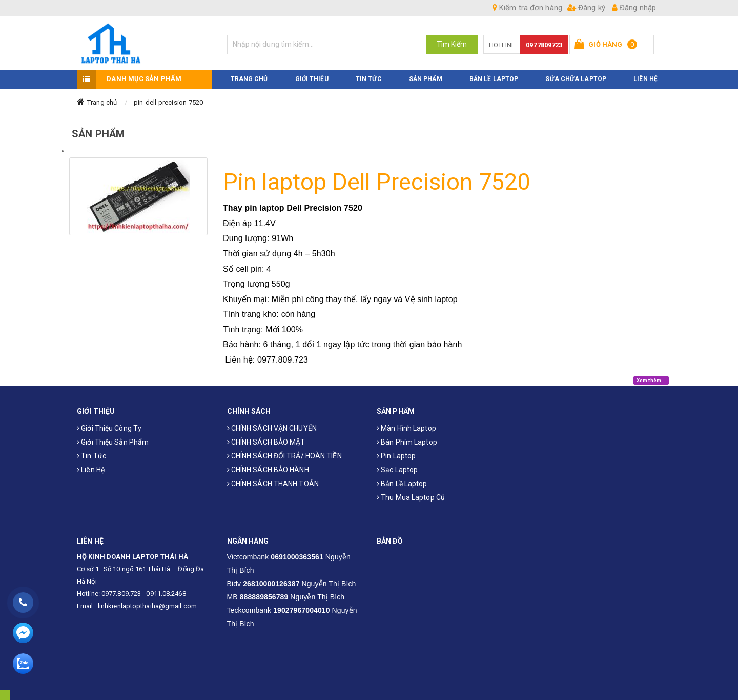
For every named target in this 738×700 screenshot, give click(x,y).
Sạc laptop (397, 469)
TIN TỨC (369, 78)
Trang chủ (102, 102)
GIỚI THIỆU (312, 78)
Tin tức (91, 455)
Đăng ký (586, 8)
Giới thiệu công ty (109, 428)
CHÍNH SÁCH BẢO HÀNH (268, 469)
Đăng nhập (634, 8)
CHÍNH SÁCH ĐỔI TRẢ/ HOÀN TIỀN (284, 455)
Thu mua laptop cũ (411, 497)
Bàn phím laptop (407, 442)
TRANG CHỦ (249, 78)
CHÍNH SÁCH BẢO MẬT (266, 442)
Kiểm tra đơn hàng (527, 8)
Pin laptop (396, 455)
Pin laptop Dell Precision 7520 (376, 182)
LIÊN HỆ (645, 78)
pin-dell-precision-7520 (168, 102)
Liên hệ (91, 469)
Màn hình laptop (406, 428)
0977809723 (544, 45)
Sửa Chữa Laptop (576, 78)
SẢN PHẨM (426, 78)
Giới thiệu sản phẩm (113, 442)
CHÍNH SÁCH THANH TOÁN (273, 483)
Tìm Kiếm (452, 44)
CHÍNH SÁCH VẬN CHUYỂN (272, 428)
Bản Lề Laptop (494, 78)
